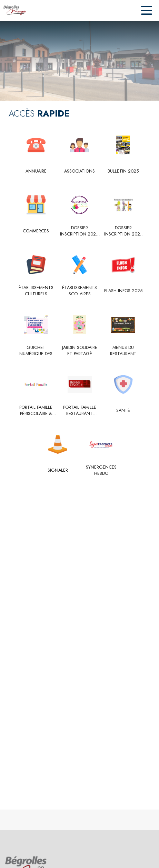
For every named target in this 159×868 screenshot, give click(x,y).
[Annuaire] (36, 171)
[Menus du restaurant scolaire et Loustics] (123, 351)
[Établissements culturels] (36, 291)
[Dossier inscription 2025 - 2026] (123, 231)
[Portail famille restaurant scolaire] (79, 411)
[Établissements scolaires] (79, 291)
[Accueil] (14, 10)
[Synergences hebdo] (102, 470)
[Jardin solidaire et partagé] (79, 351)
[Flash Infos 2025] (123, 291)
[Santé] (123, 410)
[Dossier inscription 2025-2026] (79, 231)
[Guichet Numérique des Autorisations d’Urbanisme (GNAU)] (36, 351)
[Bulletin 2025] (123, 171)
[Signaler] (58, 470)
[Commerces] (36, 231)
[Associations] (79, 171)
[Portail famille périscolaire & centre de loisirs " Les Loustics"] (36, 411)
